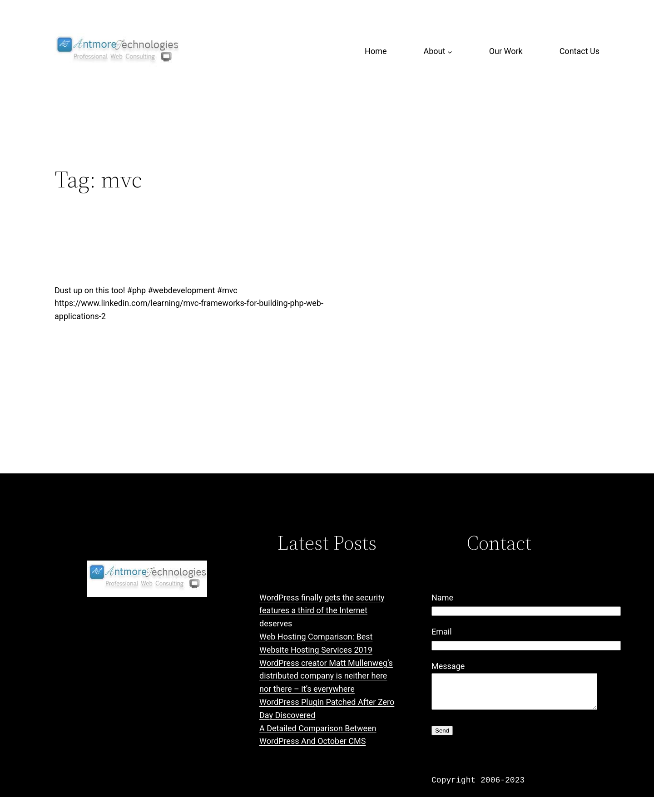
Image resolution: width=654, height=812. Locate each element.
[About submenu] (450, 52)
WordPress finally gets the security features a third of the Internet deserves (322, 611)
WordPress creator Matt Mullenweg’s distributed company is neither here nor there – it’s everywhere (326, 676)
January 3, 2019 (79, 366)
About (434, 51)
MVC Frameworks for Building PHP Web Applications (310, 251)
